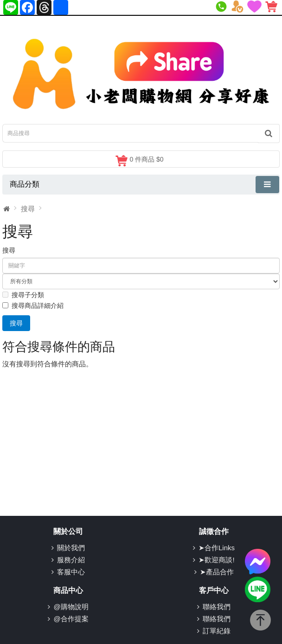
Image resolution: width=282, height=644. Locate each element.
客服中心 (71, 572)
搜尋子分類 (23, 295)
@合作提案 (71, 619)
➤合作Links (217, 548)
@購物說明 (71, 607)
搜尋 (28, 209)
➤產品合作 (217, 572)
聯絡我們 (217, 607)
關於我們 (71, 548)
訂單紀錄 (217, 631)
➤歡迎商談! (216, 560)
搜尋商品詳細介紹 (33, 306)
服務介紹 (71, 560)
